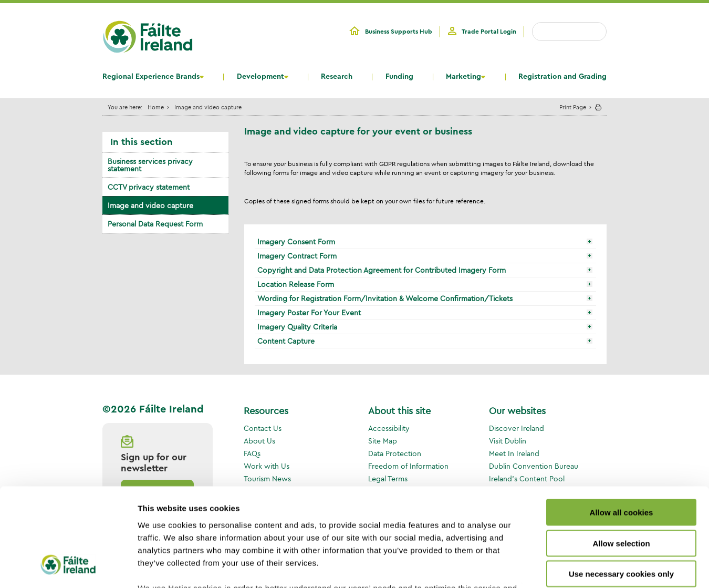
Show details (551, 567)
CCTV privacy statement (149, 187)
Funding (399, 77)
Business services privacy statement (150, 165)
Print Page (573, 107)
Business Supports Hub (399, 32)
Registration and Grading (562, 77)
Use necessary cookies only (621, 487)
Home (156, 107)
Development (260, 77)
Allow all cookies (622, 426)
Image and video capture (150, 205)
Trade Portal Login (489, 32)
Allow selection (621, 456)
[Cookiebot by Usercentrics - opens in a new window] (68, 568)
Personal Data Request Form (155, 224)
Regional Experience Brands (151, 77)
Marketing (463, 77)
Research (337, 77)
